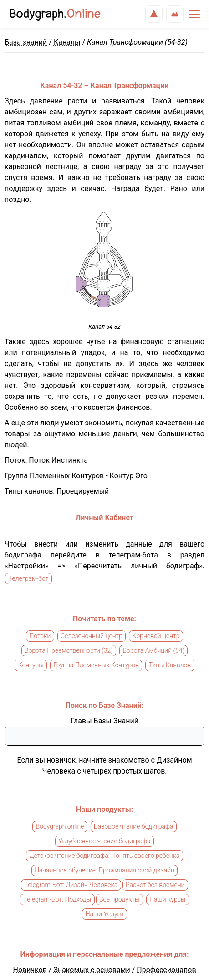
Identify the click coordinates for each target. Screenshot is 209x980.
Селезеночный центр (92, 636)
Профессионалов (166, 970)
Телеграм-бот (29, 579)
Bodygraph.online (60, 827)
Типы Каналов (170, 665)
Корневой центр (156, 636)
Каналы (67, 42)
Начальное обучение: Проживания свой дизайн (104, 871)
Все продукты (120, 900)
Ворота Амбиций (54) (154, 651)
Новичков (30, 970)
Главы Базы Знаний (104, 721)
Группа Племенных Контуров (96, 665)
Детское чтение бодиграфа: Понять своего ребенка (105, 856)
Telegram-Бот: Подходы (58, 900)
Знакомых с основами (92, 970)
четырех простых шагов (124, 771)
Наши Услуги (105, 914)
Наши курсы (167, 900)
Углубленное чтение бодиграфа (104, 841)
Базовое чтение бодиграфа (133, 827)
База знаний (26, 42)
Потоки (40, 636)
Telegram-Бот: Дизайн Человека (71, 885)
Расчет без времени (155, 885)
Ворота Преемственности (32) (69, 651)
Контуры (31, 665)
